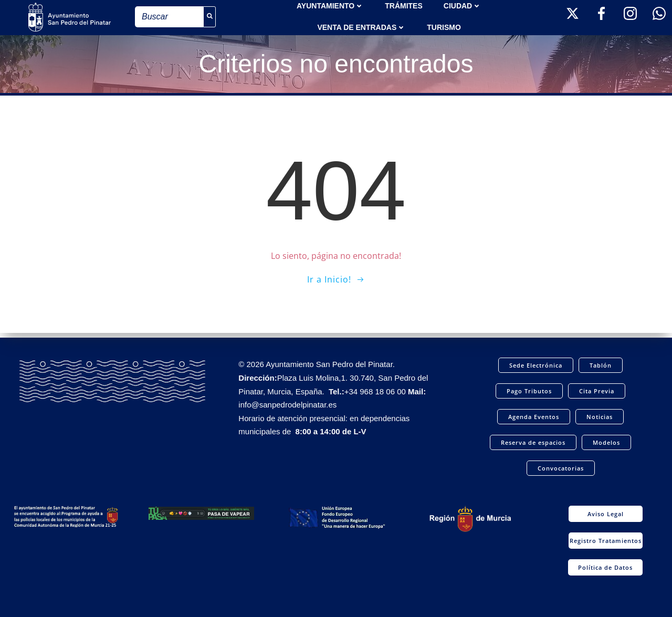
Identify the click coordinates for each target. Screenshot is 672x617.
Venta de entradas (361, 27)
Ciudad (463, 5)
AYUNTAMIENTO (330, 5)
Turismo (444, 27)
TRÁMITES (404, 5)
